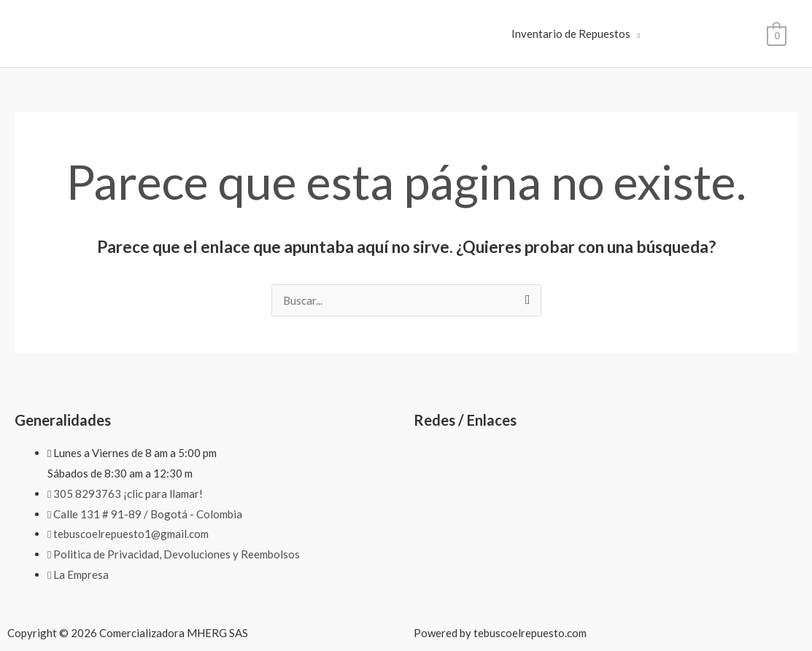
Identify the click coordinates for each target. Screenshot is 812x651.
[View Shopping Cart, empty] (777, 34)
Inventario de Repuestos (571, 34)
